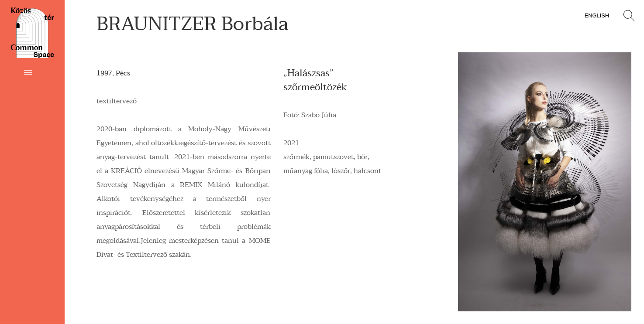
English (597, 15)
